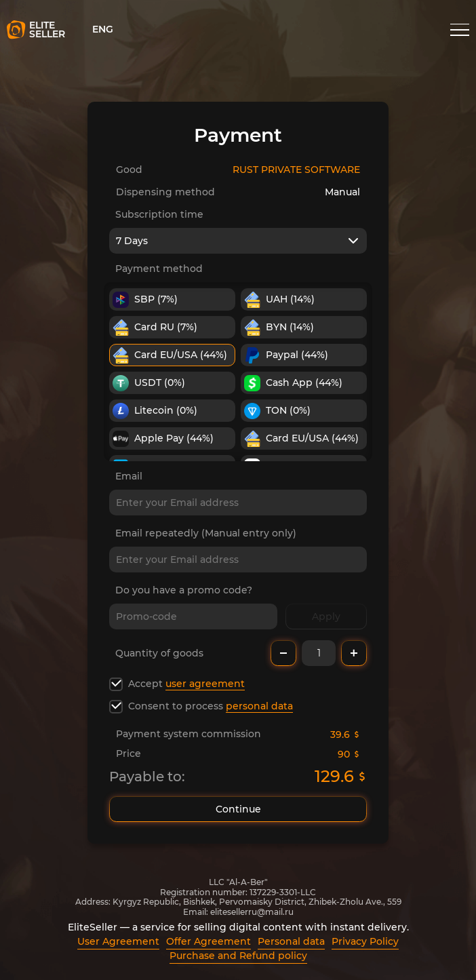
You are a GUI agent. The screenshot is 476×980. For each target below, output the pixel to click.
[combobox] (238, 241)
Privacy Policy (365, 941)
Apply (326, 616)
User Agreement (118, 941)
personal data (259, 706)
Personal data (291, 941)
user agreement (205, 684)
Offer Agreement (209, 941)
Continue (238, 809)
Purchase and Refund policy (238, 956)
